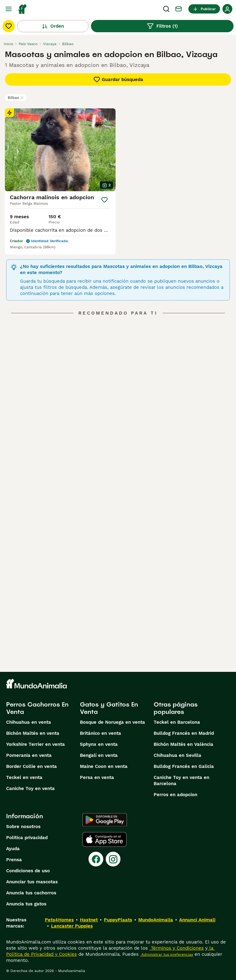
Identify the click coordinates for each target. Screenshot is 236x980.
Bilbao (16, 98)
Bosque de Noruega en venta (112, 722)
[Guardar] (104, 200)
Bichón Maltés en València (183, 744)
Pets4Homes (59, 920)
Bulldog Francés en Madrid (184, 733)
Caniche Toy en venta (30, 788)
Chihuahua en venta (29, 722)
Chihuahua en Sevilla (177, 755)
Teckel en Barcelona (177, 722)
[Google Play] (105, 820)
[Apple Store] (104, 839)
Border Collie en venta (31, 766)
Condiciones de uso (28, 871)
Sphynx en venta (99, 744)
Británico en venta (100, 733)
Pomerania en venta (29, 755)
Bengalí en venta (99, 755)
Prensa (14, 860)
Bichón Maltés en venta (33, 733)
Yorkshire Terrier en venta (35, 744)
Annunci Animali (197, 920)
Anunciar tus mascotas (32, 882)
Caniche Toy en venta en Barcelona (181, 781)
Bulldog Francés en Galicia (184, 766)
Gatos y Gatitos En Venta (109, 708)
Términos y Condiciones (177, 948)
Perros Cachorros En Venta (37, 708)
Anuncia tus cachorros (31, 893)
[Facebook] (96, 859)
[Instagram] (113, 859)
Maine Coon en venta (104, 766)
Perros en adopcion (175, 795)
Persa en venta (97, 777)
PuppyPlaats (118, 920)
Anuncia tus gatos (26, 904)
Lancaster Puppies (72, 926)
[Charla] (179, 9)
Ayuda (13, 849)
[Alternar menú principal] (9, 9)
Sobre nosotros (23, 827)
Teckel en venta (24, 777)
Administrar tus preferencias (167, 955)
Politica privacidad (27, 838)
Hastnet (89, 920)
